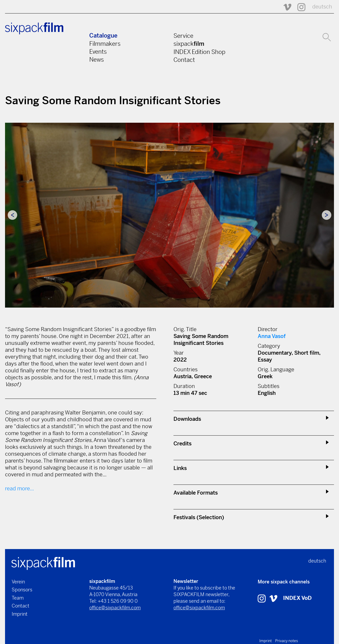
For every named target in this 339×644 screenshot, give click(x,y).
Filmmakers (105, 44)
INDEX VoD (297, 598)
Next (327, 215)
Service (183, 36)
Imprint (20, 614)
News (97, 60)
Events (98, 52)
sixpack (189, 44)
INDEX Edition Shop (199, 52)
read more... (19, 489)
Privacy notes (287, 641)
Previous (12, 215)
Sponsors (22, 590)
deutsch (322, 7)
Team (18, 598)
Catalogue (103, 36)
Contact (184, 60)
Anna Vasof (272, 336)
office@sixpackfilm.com (115, 608)
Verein (18, 582)
